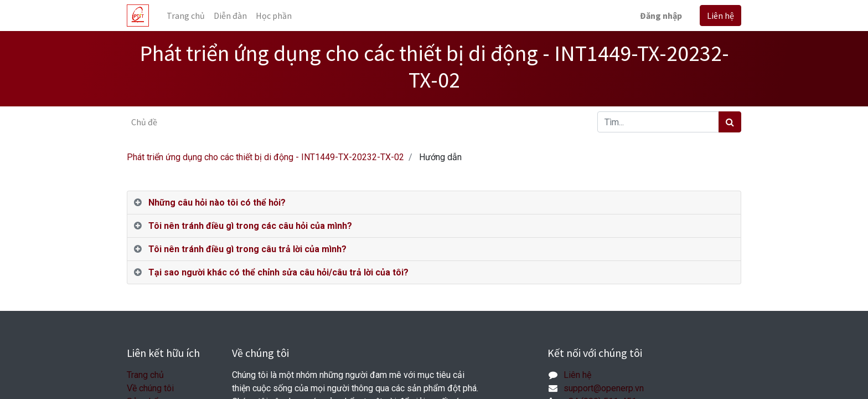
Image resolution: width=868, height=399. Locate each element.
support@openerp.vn (604, 388)
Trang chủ (145, 375)
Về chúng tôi (150, 388)
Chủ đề (144, 122)
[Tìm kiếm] (730, 122)
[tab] (434, 203)
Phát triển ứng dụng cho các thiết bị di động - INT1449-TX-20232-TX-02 (265, 157)
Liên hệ (720, 16)
